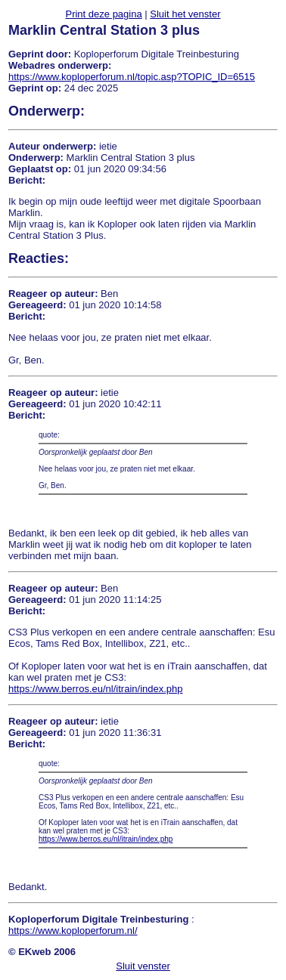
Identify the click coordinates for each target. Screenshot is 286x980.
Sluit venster (143, 966)
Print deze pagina (103, 14)
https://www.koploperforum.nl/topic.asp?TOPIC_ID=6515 (132, 77)
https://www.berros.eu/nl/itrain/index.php (96, 689)
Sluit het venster (185, 14)
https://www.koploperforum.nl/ (73, 931)
